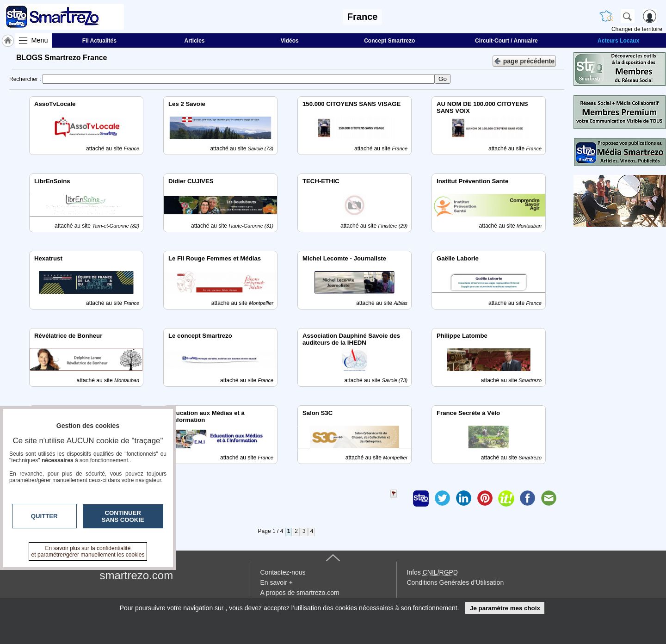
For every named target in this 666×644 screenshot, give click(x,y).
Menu (40, 40)
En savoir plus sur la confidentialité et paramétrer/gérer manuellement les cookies (88, 551)
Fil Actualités (99, 41)
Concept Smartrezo (389, 41)
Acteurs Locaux (618, 41)
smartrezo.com (137, 575)
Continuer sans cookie (123, 516)
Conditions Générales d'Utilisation (456, 582)
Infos (432, 572)
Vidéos (290, 41)
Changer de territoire (637, 29)
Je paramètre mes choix (505, 608)
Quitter (44, 516)
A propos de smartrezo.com (300, 593)
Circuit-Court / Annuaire (506, 41)
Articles (195, 41)
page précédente (524, 60)
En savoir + (277, 582)
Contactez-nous (283, 572)
